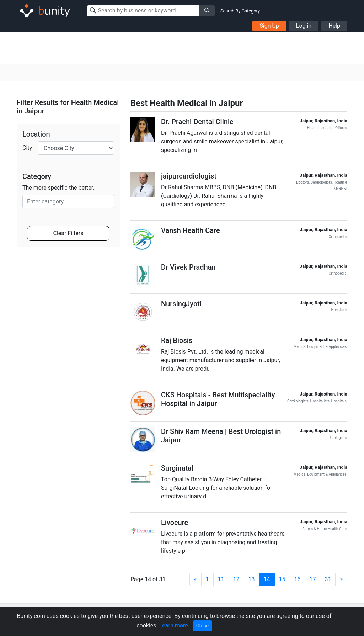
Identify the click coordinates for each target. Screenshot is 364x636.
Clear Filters (68, 233)
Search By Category (240, 11)
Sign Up (269, 26)
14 (267, 579)
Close (202, 626)
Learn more (174, 626)
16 (298, 579)
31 (328, 579)
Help (334, 26)
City (27, 148)
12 (236, 579)
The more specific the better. (58, 188)
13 (252, 579)
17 (313, 579)
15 (282, 579)
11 (221, 579)
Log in (304, 26)
